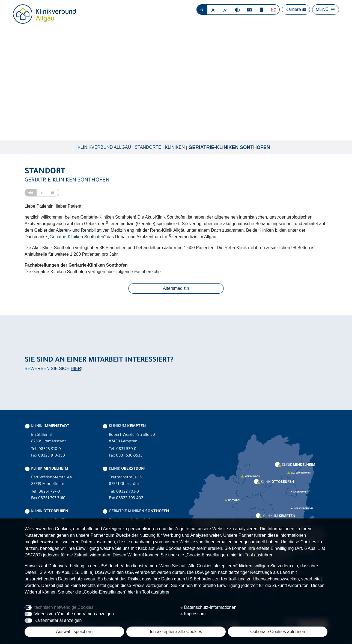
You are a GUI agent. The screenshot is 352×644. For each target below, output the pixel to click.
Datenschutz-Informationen (208, 607)
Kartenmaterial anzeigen (58, 620)
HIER (76, 369)
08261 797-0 (49, 492)
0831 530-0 (126, 450)
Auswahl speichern (74, 632)
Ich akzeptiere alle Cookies (176, 632)
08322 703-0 (128, 492)
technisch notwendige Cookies (64, 607)
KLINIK (47, 427)
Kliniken (175, 147)
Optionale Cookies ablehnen (278, 632)
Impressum (193, 614)
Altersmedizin (176, 289)
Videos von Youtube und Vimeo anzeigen (74, 614)
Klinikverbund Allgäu (104, 147)
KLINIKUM (124, 427)
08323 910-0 (50, 450)
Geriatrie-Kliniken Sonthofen (229, 147)
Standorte (148, 147)
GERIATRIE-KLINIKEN (136, 512)
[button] (214, 10)
